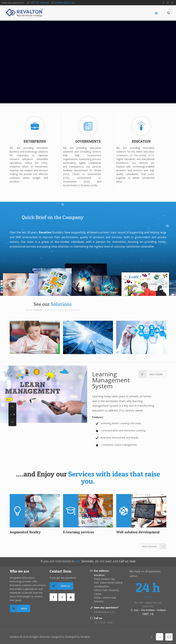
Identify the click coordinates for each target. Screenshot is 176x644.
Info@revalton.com (104, 612)
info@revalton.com (65, 3)
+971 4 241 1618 (103, 622)
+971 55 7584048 (39, 3)
